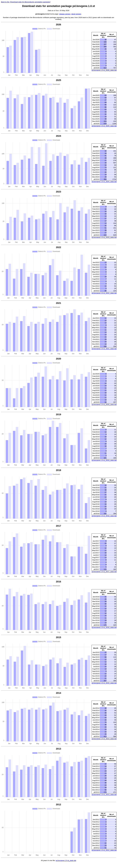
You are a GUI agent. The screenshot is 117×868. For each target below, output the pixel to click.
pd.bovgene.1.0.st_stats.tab (66, 860)
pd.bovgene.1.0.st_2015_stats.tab (104, 683)
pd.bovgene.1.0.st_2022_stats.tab (104, 293)
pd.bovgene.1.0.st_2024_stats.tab (104, 182)
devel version (76, 14)
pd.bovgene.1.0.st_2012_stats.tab (104, 850)
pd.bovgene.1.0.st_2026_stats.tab (104, 70)
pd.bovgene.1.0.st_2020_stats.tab (104, 405)
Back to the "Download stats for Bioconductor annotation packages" (26, 2)
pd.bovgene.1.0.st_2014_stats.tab (104, 739)
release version (65, 14)
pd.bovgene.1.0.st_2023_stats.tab (104, 237)
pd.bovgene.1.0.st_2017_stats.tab (104, 572)
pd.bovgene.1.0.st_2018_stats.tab (104, 516)
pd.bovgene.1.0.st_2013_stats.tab (104, 795)
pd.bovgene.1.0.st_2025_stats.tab (104, 126)
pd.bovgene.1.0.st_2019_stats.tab (104, 460)
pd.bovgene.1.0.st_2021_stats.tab (104, 349)
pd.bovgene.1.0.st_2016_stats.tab (104, 627)
